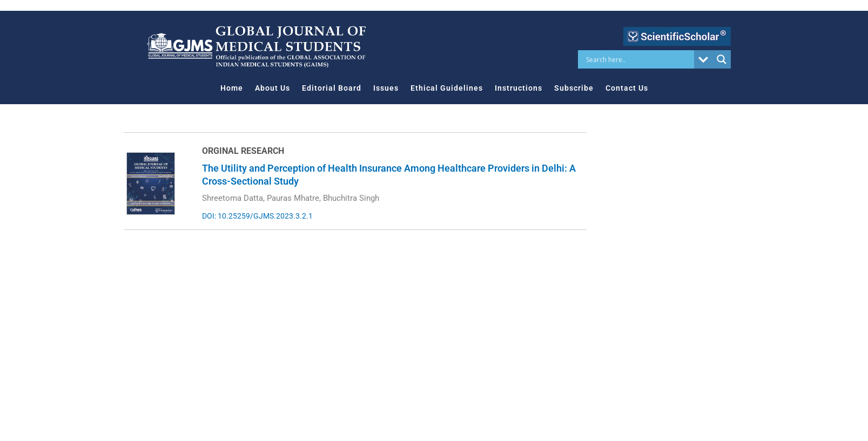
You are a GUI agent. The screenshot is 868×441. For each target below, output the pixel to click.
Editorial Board (332, 88)
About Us (272, 88)
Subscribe (574, 88)
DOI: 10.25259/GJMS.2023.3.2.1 (257, 216)
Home (232, 88)
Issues (386, 88)
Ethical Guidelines (447, 88)
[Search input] (639, 59)
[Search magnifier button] (722, 59)
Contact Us (627, 88)
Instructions (519, 88)
